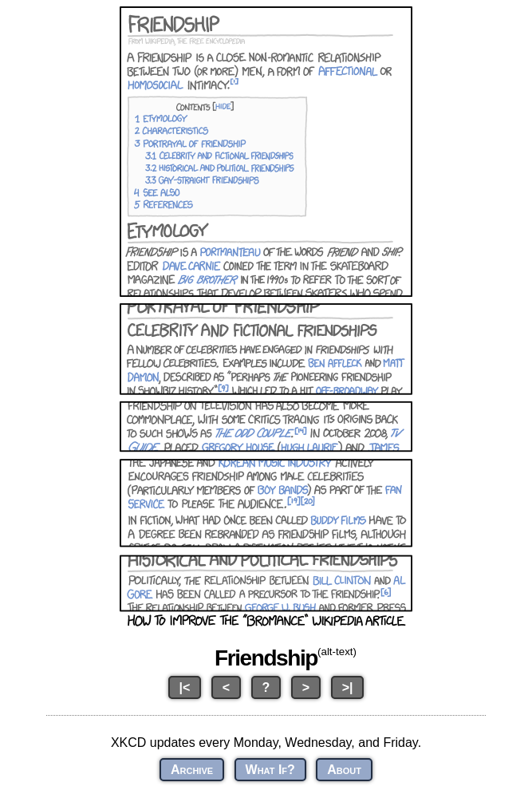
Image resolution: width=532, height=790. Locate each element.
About (344, 770)
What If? (270, 770)
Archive (192, 770)
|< (185, 687)
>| (348, 687)
